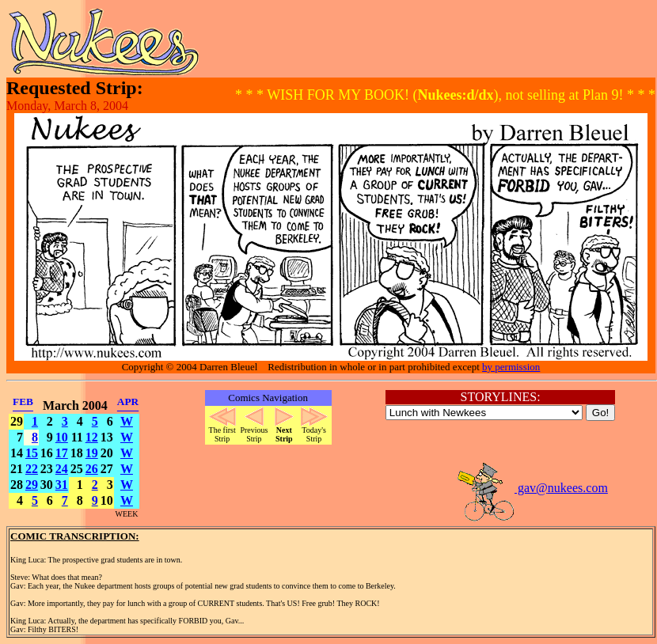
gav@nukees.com (532, 488)
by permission (511, 367)
